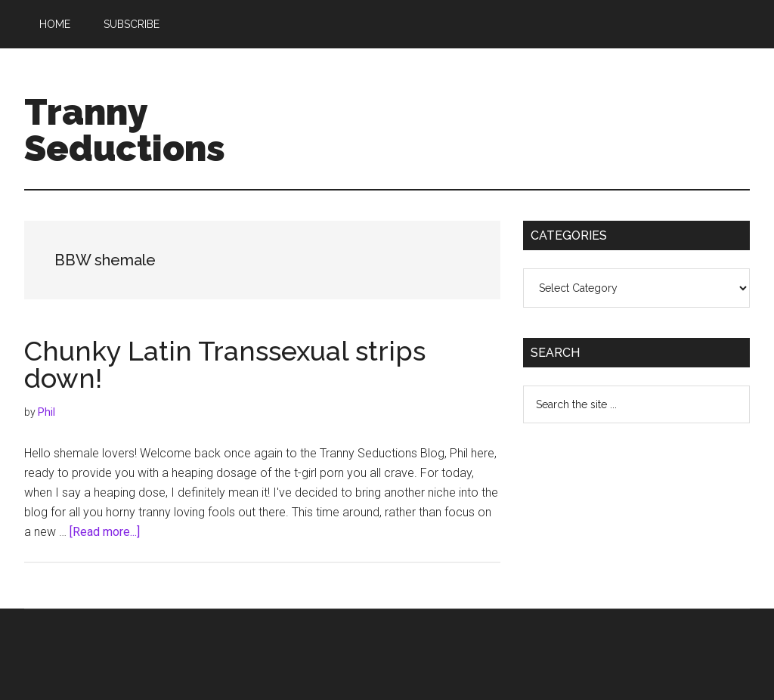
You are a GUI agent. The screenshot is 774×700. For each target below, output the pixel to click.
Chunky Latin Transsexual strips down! (225, 364)
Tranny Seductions (125, 130)
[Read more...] (105, 532)
